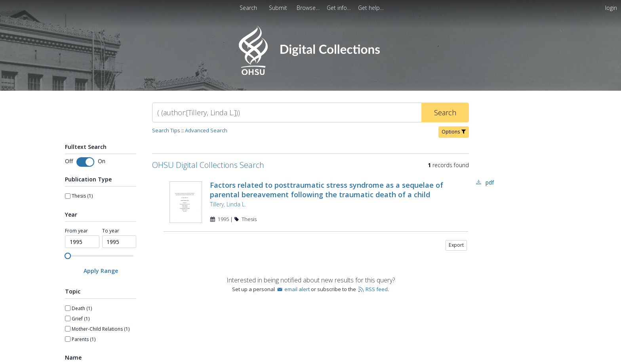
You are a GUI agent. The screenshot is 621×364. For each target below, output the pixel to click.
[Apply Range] (101, 271)
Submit (279, 8)
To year (111, 231)
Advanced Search (206, 130)
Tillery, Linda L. (228, 204)
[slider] (68, 256)
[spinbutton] (82, 242)
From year (76, 231)
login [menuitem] (611, 8)
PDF (490, 182)
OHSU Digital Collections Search (208, 165)
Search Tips (166, 130)
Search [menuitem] (248, 8)
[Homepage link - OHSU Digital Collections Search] (310, 73)
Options (454, 132)
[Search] (287, 112)
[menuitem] (309, 8)
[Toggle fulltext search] (85, 162)
